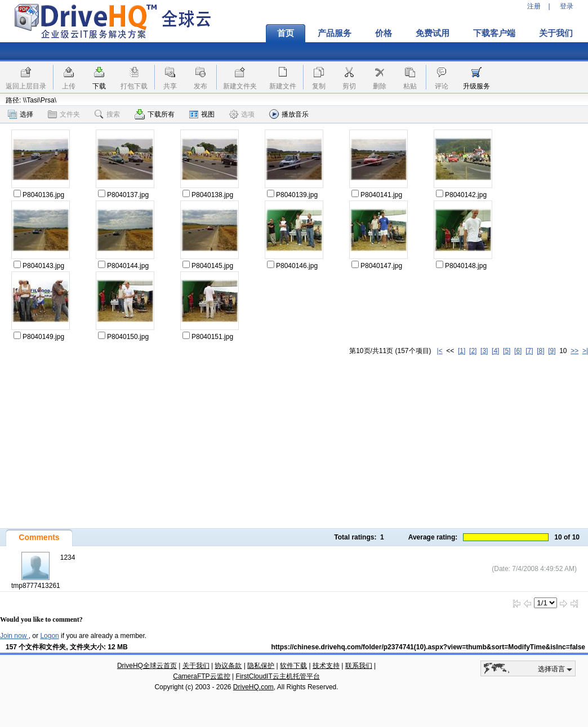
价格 (384, 33)
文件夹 (64, 114)
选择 (21, 114)
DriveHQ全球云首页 (147, 666)
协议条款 (228, 666)
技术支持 (326, 666)
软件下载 (293, 666)
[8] (540, 351)
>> (574, 351)
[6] (518, 351)
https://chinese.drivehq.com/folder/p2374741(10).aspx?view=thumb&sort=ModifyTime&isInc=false (428, 647)
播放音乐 (289, 114)
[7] (529, 351)
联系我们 (359, 666)
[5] (507, 351)
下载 (99, 86)
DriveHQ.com (253, 687)
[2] (473, 351)
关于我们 (556, 33)
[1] (462, 351)
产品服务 (335, 33)
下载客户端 (494, 33)
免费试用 (433, 33)
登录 (567, 6)
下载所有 (155, 114)
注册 (534, 6)
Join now (14, 636)
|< (440, 351)
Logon (49, 636)
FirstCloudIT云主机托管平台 (277, 676)
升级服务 (476, 86)
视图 (202, 114)
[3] (484, 351)
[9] (552, 351)
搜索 (107, 114)
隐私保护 (261, 666)
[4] (495, 351)
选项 (242, 114)
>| (585, 351)
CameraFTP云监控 (201, 676)
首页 (286, 33)
